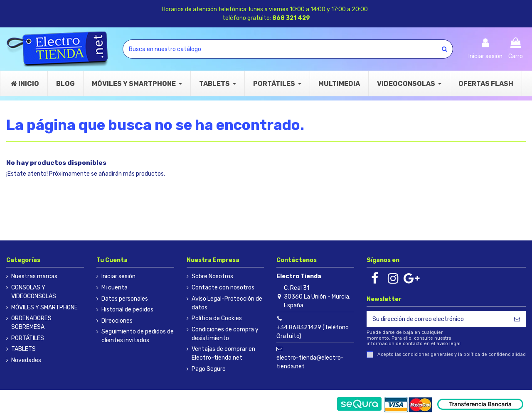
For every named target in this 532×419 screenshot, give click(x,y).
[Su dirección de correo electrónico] (437, 319)
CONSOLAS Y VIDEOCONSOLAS (34, 292)
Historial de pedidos (127, 310)
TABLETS (23, 349)
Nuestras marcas (34, 276)
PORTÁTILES (28, 338)
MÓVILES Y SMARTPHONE (44, 308)
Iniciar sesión (118, 276)
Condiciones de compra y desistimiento (225, 334)
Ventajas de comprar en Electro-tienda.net (223, 353)
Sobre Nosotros (212, 276)
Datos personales (125, 299)
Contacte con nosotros (223, 288)
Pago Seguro (209, 369)
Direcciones (117, 321)
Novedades (26, 360)
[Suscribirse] (517, 319)
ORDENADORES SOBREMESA (31, 323)
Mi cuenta (115, 288)
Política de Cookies (217, 318)
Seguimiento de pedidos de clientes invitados (138, 336)
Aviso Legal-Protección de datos (227, 303)
